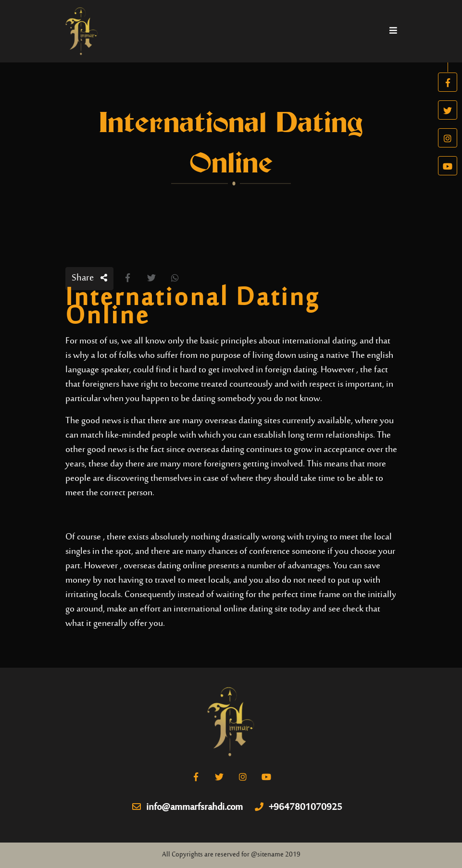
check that (361, 609)
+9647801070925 (299, 808)
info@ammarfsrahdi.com (187, 808)
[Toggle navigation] (393, 31)
